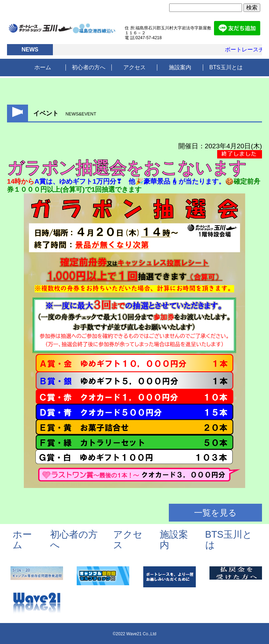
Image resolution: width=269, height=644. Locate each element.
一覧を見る (215, 513)
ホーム (43, 67)
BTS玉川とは (226, 67)
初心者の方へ (89, 67)
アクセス (134, 67)
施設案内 (180, 67)
